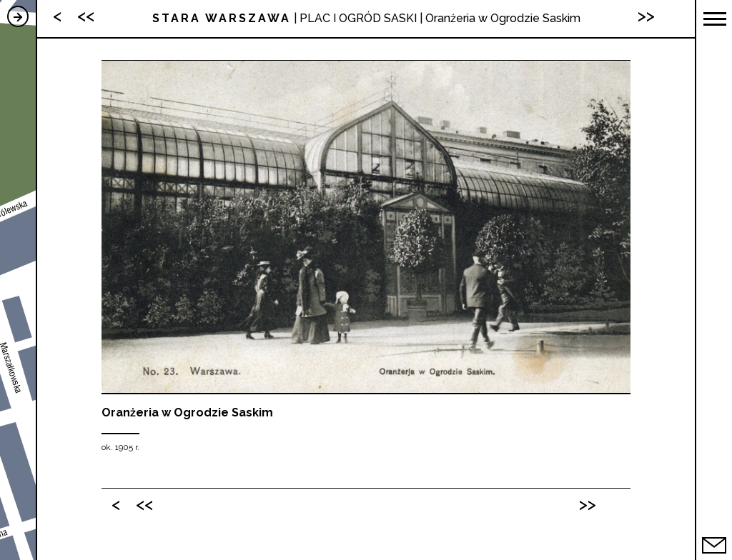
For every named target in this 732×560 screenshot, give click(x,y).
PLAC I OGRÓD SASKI (358, 18)
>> (588, 504)
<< (144, 504)
